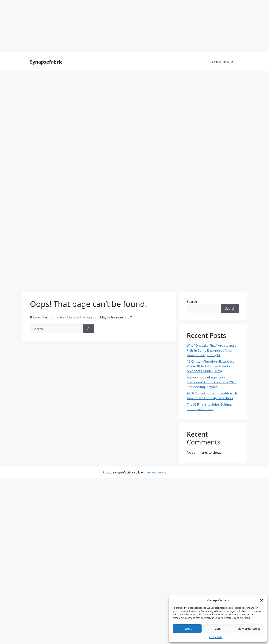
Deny (218, 628)
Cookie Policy (216, 637)
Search (192, 302)
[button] (262, 600)
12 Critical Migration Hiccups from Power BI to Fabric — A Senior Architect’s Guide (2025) (212, 366)
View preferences (249, 628)
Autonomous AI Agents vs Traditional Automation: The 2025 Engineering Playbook (212, 382)
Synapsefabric (46, 62)
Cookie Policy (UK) (224, 62)
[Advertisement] (134, 26)
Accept (187, 628)
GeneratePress (157, 472)
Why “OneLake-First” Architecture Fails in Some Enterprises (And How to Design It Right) (211, 350)
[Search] (88, 329)
